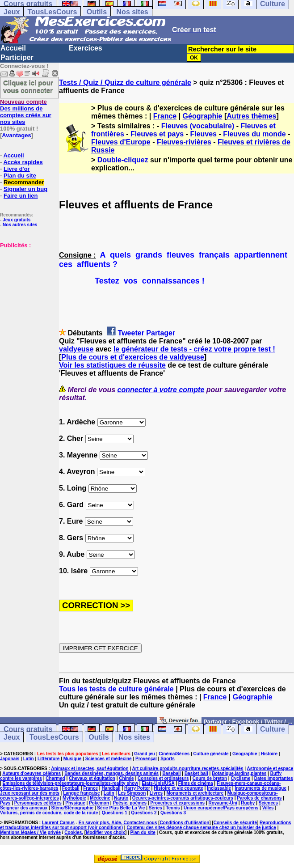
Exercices (86, 48)
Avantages (16, 135)
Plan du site (20, 176)
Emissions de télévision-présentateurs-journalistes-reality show (70, 783)
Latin (29, 759)
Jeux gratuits (17, 220)
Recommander (24, 182)
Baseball (171, 773)
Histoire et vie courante (178, 788)
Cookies (73, 832)
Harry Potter (137, 788)
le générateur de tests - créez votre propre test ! (194, 349)
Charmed (55, 778)
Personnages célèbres (38, 803)
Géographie (203, 116)
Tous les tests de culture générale (116, 689)
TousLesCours (52, 12)
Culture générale (211, 754)
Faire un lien (21, 196)
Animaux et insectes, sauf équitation (90, 768)
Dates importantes (274, 778)
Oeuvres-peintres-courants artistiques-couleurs (183, 798)
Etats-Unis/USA (158, 783)
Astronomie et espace (270, 768)
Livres (156, 793)
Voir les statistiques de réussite (112, 365)
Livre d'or (17, 169)
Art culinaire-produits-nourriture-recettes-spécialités (188, 768)
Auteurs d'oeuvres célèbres (31, 773)
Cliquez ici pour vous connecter (28, 86)
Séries (155, 808)
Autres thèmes (251, 116)
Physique (75, 803)
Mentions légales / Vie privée (30, 832)
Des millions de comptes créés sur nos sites (26, 112)
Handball (111, 788)
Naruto (121, 798)
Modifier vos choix (105, 832)
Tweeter (131, 333)
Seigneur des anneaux (24, 808)
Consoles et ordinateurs (163, 778)
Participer (17, 57)
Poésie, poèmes (130, 803)
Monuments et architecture (195, 793)
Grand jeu (145, 754)
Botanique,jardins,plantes (239, 773)
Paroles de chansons (259, 798)
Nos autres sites (20, 225)
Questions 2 (144, 813)
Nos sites (132, 12)
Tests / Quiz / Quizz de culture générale (125, 83)
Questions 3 (173, 813)
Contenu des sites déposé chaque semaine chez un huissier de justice (201, 828)
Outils (97, 12)
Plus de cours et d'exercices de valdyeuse (133, 357)
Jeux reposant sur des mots (30, 793)
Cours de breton (210, 778)
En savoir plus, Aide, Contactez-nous (118, 823)
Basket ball (196, 773)
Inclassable (219, 788)
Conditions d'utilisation (185, 823)
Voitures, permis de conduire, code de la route (49, 813)
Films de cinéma (196, 783)
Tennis (173, 808)
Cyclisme (240, 778)
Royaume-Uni (223, 803)
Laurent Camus (58, 823)
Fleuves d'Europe (121, 142)
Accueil (13, 48)
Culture (273, 729)
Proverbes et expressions (177, 803)
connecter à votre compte (161, 390)
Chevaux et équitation (92, 778)
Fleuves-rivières (184, 142)
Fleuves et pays (157, 134)
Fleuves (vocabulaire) (198, 126)
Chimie (126, 778)
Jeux (12, 12)
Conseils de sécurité (235, 823)
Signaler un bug (25, 189)
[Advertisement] (27, 293)
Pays (5, 803)
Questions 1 (115, 813)
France (165, 116)
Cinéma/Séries (174, 754)
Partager (161, 333)
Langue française (81, 793)
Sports (168, 759)
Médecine (100, 798)
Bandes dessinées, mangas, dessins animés (111, 773)
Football (71, 788)
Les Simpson (132, 793)
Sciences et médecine (109, 759)
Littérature (48, 759)
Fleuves (203, 134)
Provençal (146, 759)
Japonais (10, 759)
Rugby (248, 803)
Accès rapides (23, 162)
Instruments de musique (260, 788)
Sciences (268, 803)
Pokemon (99, 803)
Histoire (269, 754)
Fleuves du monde (254, 134)
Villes (268, 808)
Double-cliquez (123, 160)
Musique (73, 759)
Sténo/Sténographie (72, 808)
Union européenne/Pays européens (221, 808)
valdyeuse (76, 349)
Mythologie (74, 798)
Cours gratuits (28, 729)
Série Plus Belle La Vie (121, 808)
